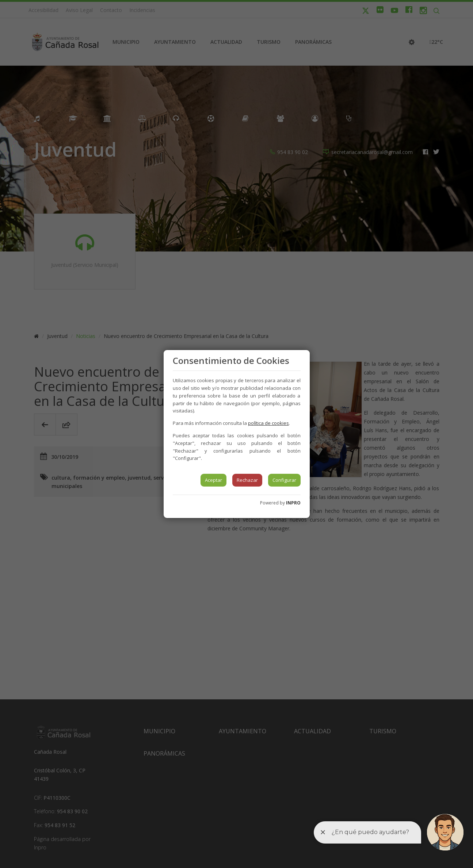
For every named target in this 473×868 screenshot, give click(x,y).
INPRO (293, 503)
